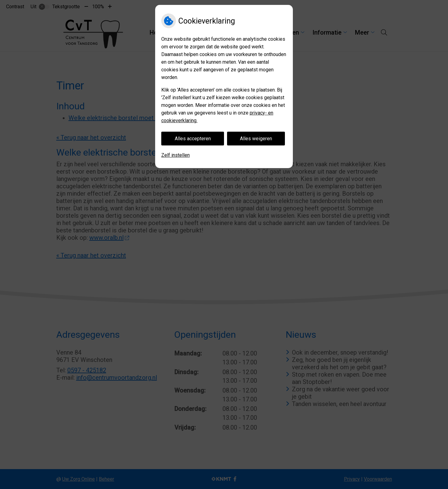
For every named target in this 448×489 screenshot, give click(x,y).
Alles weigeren (256, 139)
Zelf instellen (175, 155)
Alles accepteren (193, 139)
